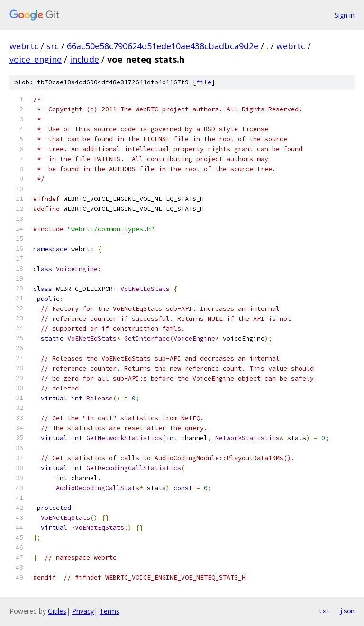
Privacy (83, 611)
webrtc (24, 46)
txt (324, 611)
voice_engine (36, 59)
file (204, 82)
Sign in (345, 15)
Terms (109, 611)
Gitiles (57, 611)
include (84, 59)
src (53, 46)
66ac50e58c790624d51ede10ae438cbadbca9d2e (163, 46)
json (347, 611)
